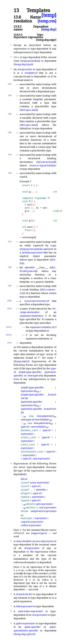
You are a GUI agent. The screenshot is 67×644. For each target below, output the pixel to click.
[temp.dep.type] (23, 64)
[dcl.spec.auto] (29, 110)
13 (16, 10)
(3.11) (9, 308)
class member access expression (35, 541)
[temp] (49, 15)
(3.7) (10, 242)
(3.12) (9, 343)
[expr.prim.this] (30, 61)
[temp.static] (21, 361)
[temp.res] (47, 21)
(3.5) (10, 154)
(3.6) (10, 173)
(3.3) (10, 114)
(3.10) (9, 301)
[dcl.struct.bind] (46, 162)
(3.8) (10, 267)
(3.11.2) (9, 335)
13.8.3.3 (18, 35)
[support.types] (39, 533)
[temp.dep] (49, 29)
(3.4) (10, 132)
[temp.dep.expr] (46, 40)
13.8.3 (18, 27)
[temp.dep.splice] (24, 634)
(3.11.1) (9, 327)
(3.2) (10, 95)
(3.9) (10, 286)
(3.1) (10, 84)
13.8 (17, 17)
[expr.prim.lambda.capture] (36, 249)
